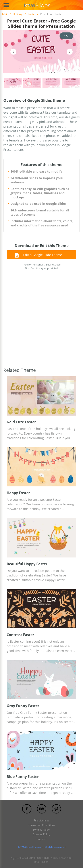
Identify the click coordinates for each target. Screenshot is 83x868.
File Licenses (42, 820)
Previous (13, 52)
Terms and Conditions (42, 825)
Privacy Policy (41, 830)
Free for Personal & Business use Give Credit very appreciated (41, 266)
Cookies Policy (41, 834)
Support (42, 839)
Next (70, 52)
